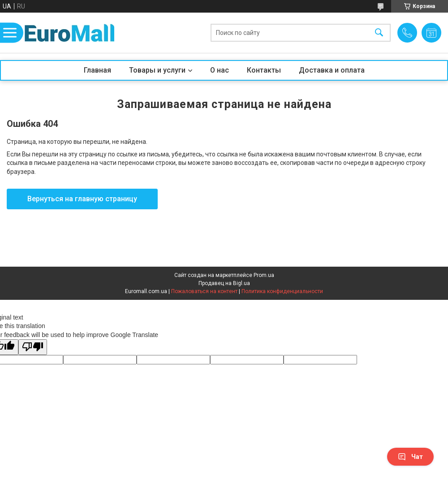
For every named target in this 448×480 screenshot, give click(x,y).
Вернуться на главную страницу (82, 199)
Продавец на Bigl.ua (224, 283)
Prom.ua (264, 275)
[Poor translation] (33, 347)
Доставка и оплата (332, 70)
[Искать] (379, 33)
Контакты (264, 70)
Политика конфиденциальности (282, 291)
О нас (220, 70)
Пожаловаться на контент (204, 291)
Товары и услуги (157, 70)
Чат (410, 457)
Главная (97, 70)
